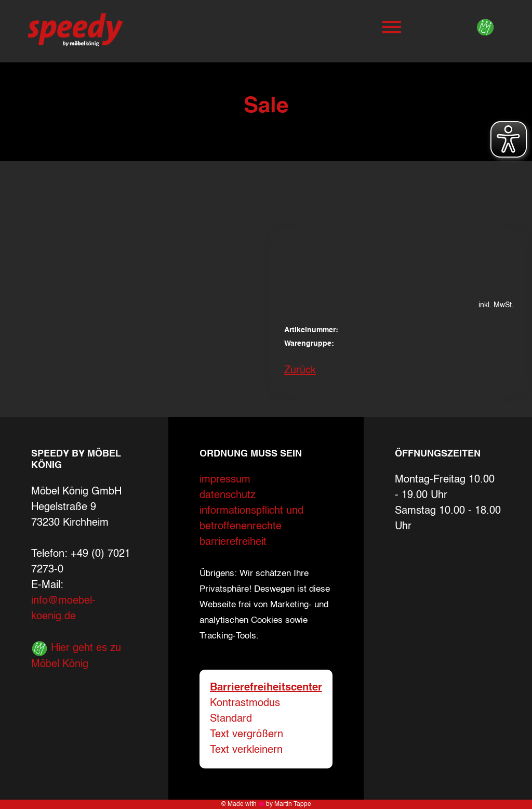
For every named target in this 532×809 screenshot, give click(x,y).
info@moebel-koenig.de (63, 609)
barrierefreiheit (233, 542)
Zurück (300, 371)
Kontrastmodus (245, 703)
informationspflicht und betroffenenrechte (251, 519)
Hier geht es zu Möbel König (76, 655)
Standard (231, 719)
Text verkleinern (246, 750)
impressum (225, 480)
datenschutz (228, 495)
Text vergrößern (247, 735)
